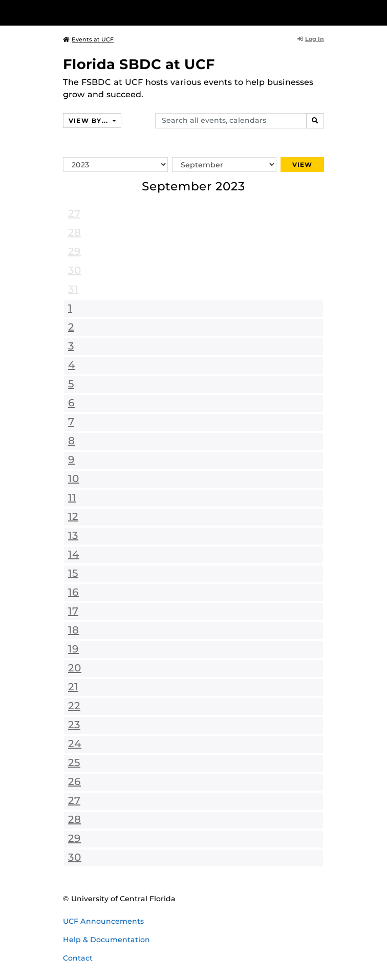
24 (75, 744)
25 (74, 763)
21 (73, 687)
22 (74, 706)
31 (73, 289)
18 (73, 630)
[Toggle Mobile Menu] (377, 12)
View (303, 165)
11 (72, 497)
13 (73, 535)
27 (74, 213)
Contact (78, 958)
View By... (90, 121)
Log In (311, 39)
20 (75, 668)
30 (75, 270)
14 (74, 554)
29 (74, 251)
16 (73, 592)
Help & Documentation (106, 940)
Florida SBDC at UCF (139, 64)
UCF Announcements (103, 921)
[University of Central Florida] (78, 13)
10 (74, 478)
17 (73, 611)
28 (74, 232)
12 (73, 516)
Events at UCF (88, 39)
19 (73, 649)
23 (74, 725)
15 (73, 573)
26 (74, 781)
